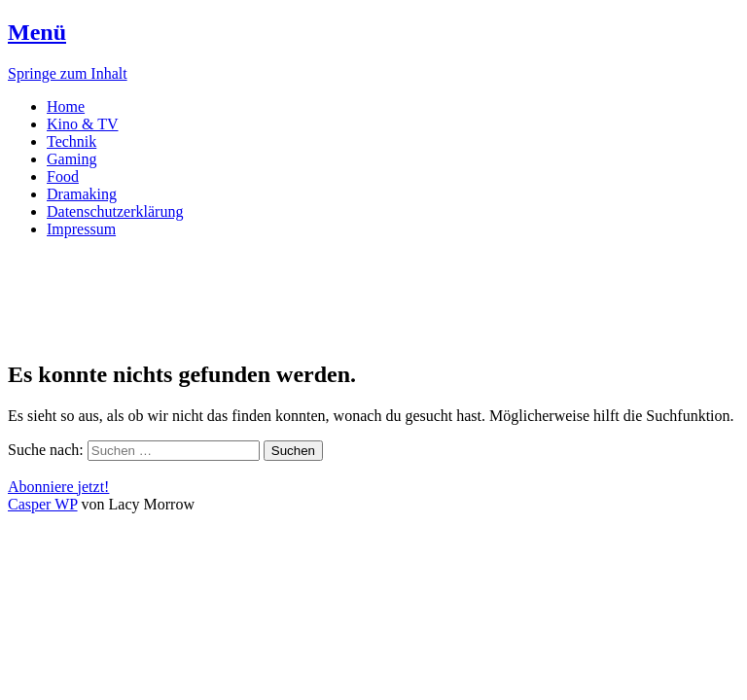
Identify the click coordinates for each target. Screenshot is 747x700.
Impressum (81, 229)
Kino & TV (82, 124)
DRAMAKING (109, 276)
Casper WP (43, 504)
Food (63, 176)
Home (66, 106)
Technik (71, 141)
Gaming (72, 159)
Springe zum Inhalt (68, 73)
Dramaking (82, 194)
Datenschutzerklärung (115, 211)
